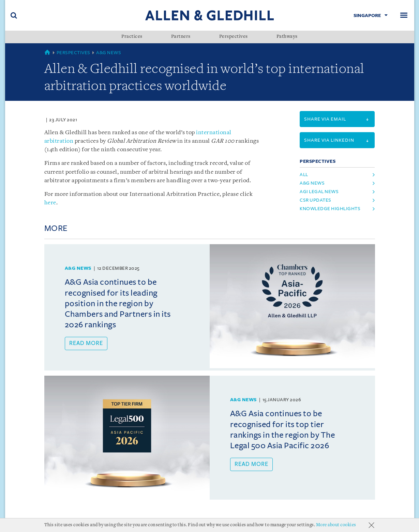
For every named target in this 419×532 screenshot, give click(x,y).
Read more (86, 343)
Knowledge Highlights (330, 209)
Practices (132, 37)
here (50, 203)
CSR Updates (316, 200)
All (304, 175)
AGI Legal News (319, 192)
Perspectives (234, 37)
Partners (181, 37)
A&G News (109, 53)
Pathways (287, 37)
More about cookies (336, 525)
